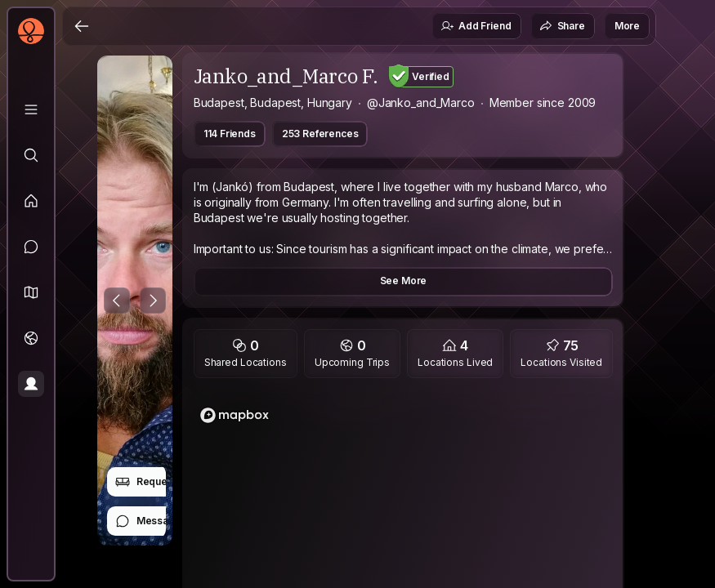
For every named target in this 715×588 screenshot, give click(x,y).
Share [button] (562, 26)
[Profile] (31, 384)
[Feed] (31, 201)
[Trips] (31, 338)
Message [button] (148, 521)
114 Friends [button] (230, 134)
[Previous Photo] (117, 301)
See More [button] (404, 281)
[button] (31, 292)
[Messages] (31, 247)
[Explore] (31, 155)
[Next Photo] (153, 301)
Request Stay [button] (157, 482)
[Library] (31, 109)
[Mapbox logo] (235, 415)
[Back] (82, 26)
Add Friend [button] (476, 26)
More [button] (627, 26)
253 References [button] (320, 134)
